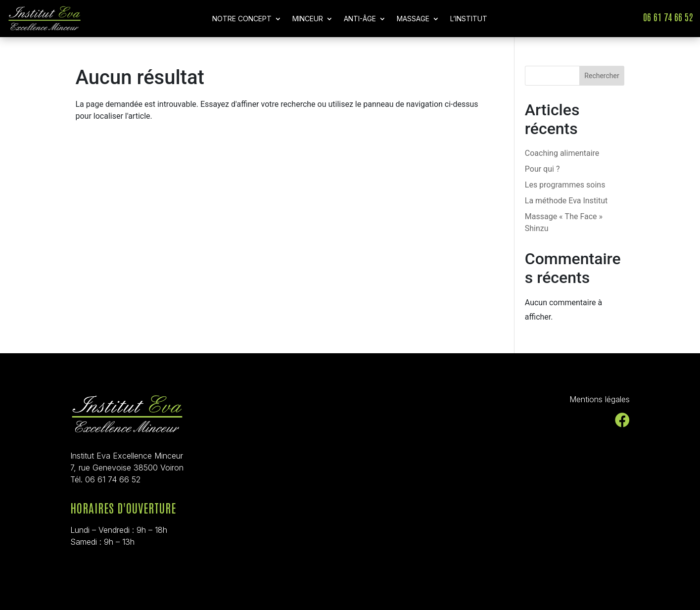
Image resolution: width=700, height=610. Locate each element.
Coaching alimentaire (562, 153)
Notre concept (242, 19)
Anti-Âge (360, 19)
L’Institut (469, 19)
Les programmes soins (565, 185)
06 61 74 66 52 (668, 17)
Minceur (308, 19)
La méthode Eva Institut (566, 201)
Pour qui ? (542, 169)
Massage (413, 19)
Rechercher (602, 76)
